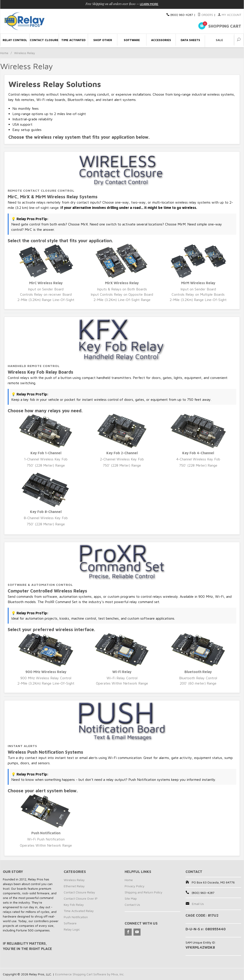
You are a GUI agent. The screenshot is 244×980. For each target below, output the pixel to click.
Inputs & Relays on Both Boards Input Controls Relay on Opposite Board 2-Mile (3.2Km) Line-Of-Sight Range (122, 273)
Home (4, 53)
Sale (219, 40)
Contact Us (132, 905)
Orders (205, 15)
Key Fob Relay (74, 905)
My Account (229, 15)
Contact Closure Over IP (81, 898)
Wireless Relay (74, 880)
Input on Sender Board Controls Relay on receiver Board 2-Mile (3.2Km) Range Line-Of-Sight (46, 273)
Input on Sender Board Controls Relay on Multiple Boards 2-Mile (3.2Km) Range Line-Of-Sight (198, 273)
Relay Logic (72, 929)
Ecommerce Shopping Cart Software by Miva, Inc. (90, 974)
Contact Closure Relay (79, 892)
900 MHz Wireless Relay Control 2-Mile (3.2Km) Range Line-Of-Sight (46, 659)
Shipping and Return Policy (144, 892)
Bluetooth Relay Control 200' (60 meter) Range (198, 659)
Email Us (198, 904)
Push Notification (76, 917)
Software (70, 923)
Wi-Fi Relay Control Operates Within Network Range (122, 659)
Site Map (131, 898)
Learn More (149, 4)
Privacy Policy (135, 886)
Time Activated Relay (79, 911)
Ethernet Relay (74, 886)
